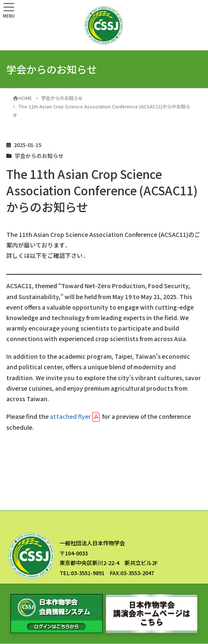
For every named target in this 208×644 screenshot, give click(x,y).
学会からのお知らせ (39, 156)
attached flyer (70, 416)
